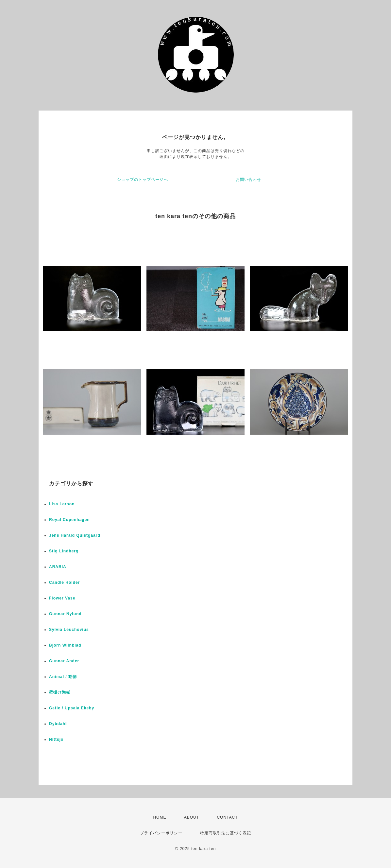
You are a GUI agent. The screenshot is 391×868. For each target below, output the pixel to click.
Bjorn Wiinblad (65, 645)
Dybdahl (58, 724)
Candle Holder (64, 582)
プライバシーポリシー (161, 833)
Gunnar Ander (64, 661)
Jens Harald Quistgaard (75, 535)
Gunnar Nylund (65, 614)
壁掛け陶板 (60, 692)
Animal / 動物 (63, 677)
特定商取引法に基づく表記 (226, 833)
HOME (160, 817)
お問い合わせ (248, 180)
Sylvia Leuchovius (69, 630)
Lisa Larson (62, 504)
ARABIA (58, 567)
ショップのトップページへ (143, 180)
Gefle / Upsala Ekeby (72, 708)
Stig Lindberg (64, 551)
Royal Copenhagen (69, 520)
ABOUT (192, 817)
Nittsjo (56, 739)
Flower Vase (62, 598)
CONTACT (227, 817)
